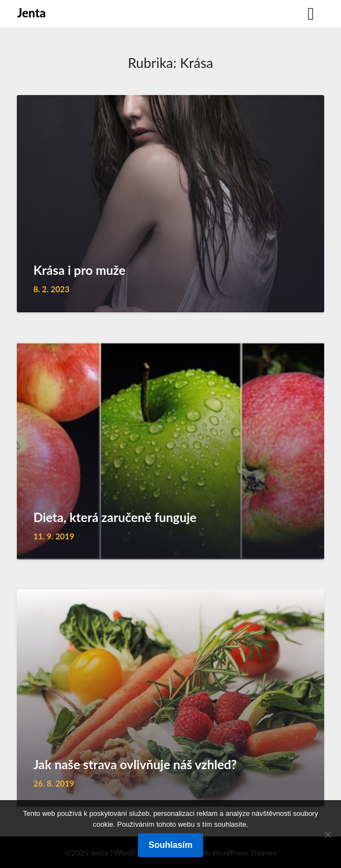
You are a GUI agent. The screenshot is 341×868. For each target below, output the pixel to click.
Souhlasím (171, 845)
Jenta (31, 13)
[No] (327, 834)
